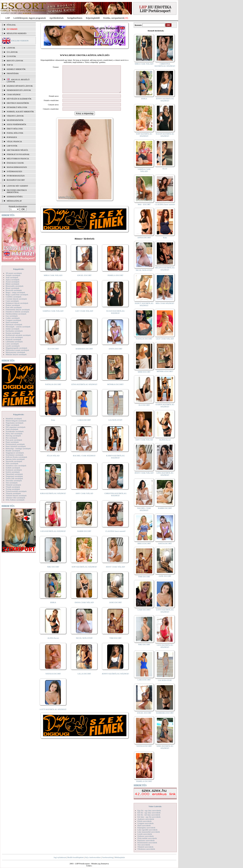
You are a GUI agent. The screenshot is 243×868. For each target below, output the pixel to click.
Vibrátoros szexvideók (146, 849)
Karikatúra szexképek (14, 331)
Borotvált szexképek (14, 290)
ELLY (165, 169)
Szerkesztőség (108, 857)
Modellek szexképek (14, 418)
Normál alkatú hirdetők (20, 112)
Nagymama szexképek (15, 423)
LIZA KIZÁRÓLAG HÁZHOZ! (53, 536)
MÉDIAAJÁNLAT (14, 201)
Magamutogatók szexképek (16, 348)
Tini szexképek (12, 483)
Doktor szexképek (13, 305)
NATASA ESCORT (53, 679)
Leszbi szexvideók (145, 834)
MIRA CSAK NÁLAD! (53, 281)
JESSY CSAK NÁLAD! (116, 572)
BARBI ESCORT (84, 536)
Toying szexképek (13, 489)
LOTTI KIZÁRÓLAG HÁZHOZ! (53, 715)
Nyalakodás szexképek (15, 431)
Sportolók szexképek (14, 461)
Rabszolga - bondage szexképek (18, 448)
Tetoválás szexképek (14, 480)
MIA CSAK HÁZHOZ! (165, 303)
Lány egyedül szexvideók (147, 830)
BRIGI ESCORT (144, 543)
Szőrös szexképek (13, 472)
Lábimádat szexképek (14, 342)
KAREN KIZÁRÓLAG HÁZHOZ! (115, 462)
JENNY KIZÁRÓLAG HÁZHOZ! (115, 679)
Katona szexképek (13, 333)
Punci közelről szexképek (16, 446)
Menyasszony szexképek (15, 352)
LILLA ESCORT (84, 679)
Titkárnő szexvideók (145, 847)
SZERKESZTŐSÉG (15, 197)
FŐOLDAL (11, 25)
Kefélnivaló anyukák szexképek (18, 335)
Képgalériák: (19, 269)
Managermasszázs (17, 167)
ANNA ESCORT (144, 237)
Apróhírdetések (56, 18)
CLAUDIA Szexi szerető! (116, 536)
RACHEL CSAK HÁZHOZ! (84, 461)
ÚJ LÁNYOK (12, 52)
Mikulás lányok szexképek (16, 354)
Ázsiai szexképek (13, 282)
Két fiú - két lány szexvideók (149, 815)
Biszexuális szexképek (15, 286)
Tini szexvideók (144, 845)
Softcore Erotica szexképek (16, 457)
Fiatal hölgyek (15, 133)
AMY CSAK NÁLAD (84, 499)
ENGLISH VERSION (20, 41)
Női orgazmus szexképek (15, 427)
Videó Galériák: (155, 806)
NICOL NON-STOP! (84, 643)
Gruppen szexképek (13, 320)
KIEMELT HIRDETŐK (16, 69)
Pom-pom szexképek (14, 440)
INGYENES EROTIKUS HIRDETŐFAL (17, 191)
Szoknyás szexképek (14, 470)
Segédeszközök (15, 120)
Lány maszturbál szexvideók (149, 832)
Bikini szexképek (12, 284)
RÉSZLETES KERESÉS (17, 33)
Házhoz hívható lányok (20, 86)
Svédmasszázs (14, 171)
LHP (8, 18)
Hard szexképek (12, 322)
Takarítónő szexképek (14, 474)
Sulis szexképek (12, 463)
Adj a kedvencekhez (93, 857)
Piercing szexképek (13, 436)
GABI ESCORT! (144, 610)
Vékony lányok (15, 116)
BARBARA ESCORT (84, 354)
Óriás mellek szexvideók (147, 838)
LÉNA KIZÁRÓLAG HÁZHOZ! (84, 390)
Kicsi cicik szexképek (14, 337)
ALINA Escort (53, 643)
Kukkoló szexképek (13, 339)
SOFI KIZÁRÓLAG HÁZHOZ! (84, 572)
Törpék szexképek (13, 487)
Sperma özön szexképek (15, 459)
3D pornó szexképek (14, 273)
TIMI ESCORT (115, 643)
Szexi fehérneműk (16, 124)
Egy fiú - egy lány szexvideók (149, 810)
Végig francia (14, 141)
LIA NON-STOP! (115, 425)
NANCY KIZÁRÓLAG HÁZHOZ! (144, 304)
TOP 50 (10, 65)
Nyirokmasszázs (16, 176)
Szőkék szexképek (13, 468)
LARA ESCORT (84, 425)
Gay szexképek (12, 316)
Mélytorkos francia (18, 159)
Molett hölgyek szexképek (16, 421)
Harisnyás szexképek (14, 324)
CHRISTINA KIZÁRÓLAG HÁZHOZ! (115, 500)
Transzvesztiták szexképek (16, 491)
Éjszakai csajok (15, 163)
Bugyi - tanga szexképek (15, 292)
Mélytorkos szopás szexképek (17, 350)
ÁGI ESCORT (53, 354)
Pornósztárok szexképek (15, 444)
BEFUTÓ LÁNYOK (15, 61)
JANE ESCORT (115, 608)
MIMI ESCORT (144, 372)
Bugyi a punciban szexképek (17, 294)
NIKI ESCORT (53, 572)
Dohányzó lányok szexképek (17, 303)
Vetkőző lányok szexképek (16, 495)
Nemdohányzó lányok (19, 90)
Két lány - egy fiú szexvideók (149, 817)
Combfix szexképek (14, 297)
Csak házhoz (14, 94)
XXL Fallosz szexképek (15, 500)
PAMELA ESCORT (116, 281)
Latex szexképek (12, 344)
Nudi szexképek (12, 429)
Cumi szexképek (12, 301)
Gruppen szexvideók (146, 823)
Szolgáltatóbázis (75, 18)
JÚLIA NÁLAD (53, 461)
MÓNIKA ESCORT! (115, 390)
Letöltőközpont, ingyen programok (30, 18)
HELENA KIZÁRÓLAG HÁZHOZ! (165, 269)
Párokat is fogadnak (18, 154)
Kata (53, 425)
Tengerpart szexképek (14, 476)
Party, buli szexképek (14, 433)
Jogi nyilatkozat (60, 857)
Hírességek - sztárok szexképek (18, 327)
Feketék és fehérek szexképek (17, 312)
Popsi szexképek (12, 442)
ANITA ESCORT (115, 354)
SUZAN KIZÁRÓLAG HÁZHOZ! (116, 317)
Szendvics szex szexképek (16, 466)
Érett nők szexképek (14, 307)
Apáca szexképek (13, 280)
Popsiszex (12, 137)
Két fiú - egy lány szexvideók (149, 813)
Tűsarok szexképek (13, 493)
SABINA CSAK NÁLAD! (53, 316)
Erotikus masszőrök (18, 103)
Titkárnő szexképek (13, 485)
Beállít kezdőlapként (76, 857)
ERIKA (53, 608)
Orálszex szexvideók (146, 836)
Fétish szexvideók (144, 821)
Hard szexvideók (144, 825)
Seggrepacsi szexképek (15, 453)
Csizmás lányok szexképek (16, 299)
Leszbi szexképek (13, 346)
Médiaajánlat (120, 857)
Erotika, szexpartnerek (114, 18)
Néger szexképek (12, 425)
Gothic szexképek (13, 318)
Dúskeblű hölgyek (17, 107)
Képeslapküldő (93, 18)
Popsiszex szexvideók (146, 840)
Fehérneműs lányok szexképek (18, 309)
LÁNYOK (11, 48)
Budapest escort (16, 180)
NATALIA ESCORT (53, 390)
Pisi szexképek (11, 438)
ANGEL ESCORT (84, 281)
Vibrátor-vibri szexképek (15, 498)
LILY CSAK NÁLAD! (84, 316)
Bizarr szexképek (12, 288)
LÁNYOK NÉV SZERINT (17, 186)
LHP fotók (12, 146)
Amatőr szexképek (13, 275)
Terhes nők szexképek (14, 478)
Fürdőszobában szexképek (16, 314)
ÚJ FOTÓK (11, 56)
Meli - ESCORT (144, 204)
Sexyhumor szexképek (15, 455)
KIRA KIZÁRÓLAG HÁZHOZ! (53, 499)
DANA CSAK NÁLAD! (84, 608)
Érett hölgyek (15, 129)
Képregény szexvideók (146, 828)
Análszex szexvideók (146, 819)
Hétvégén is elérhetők (19, 99)
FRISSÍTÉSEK (13, 73)
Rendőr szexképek (13, 451)
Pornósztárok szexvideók (147, 843)
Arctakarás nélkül (17, 150)
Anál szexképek (12, 277)
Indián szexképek (13, 329)
